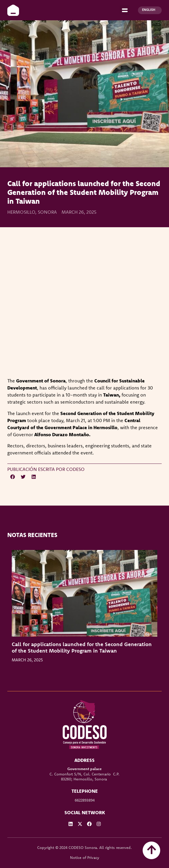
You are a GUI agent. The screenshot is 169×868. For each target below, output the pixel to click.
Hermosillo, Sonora (32, 212)
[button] (125, 10)
